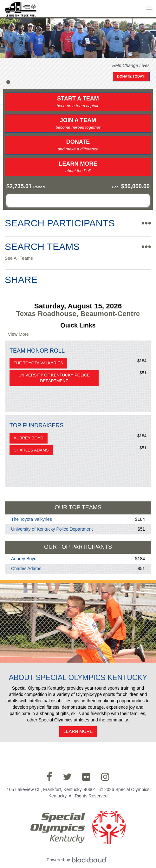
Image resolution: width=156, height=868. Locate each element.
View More (18, 334)
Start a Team (78, 102)
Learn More (78, 167)
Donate (78, 145)
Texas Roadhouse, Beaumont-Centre (78, 314)
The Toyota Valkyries (38, 363)
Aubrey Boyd (29, 438)
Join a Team (78, 124)
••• (146, 223)
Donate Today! (131, 76)
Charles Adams (31, 450)
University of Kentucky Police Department (54, 378)
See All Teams (19, 258)
